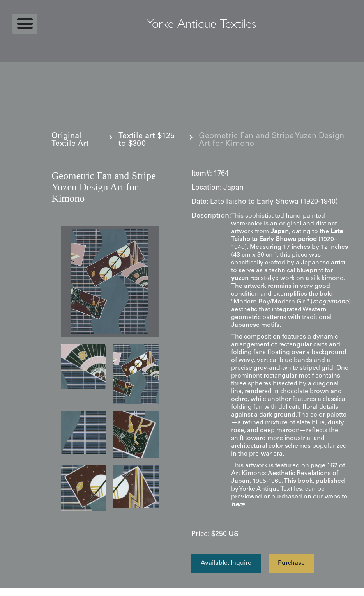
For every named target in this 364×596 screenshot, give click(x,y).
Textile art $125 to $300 (147, 140)
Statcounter (15, 592)
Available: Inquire (226, 563)
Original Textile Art (70, 140)
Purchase (291, 563)
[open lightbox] (110, 281)
